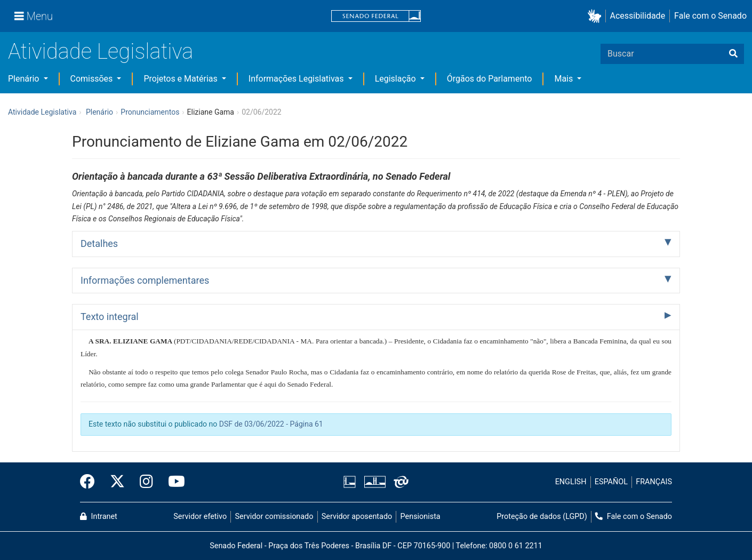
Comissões (93, 79)
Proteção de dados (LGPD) (542, 517)
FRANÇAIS (654, 482)
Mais (565, 79)
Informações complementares (145, 280)
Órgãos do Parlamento (490, 79)
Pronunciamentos (150, 112)
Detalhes (99, 243)
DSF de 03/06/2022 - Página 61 (271, 424)
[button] (597, 16)
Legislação (397, 79)
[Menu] (34, 16)
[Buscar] (733, 54)
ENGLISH (571, 482)
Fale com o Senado (710, 16)
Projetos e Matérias (181, 79)
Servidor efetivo (200, 517)
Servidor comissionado (274, 517)
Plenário (25, 79)
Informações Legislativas (297, 79)
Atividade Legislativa (101, 51)
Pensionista (421, 517)
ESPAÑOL (611, 482)
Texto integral (110, 317)
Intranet (99, 517)
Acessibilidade (638, 16)
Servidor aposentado (357, 517)
